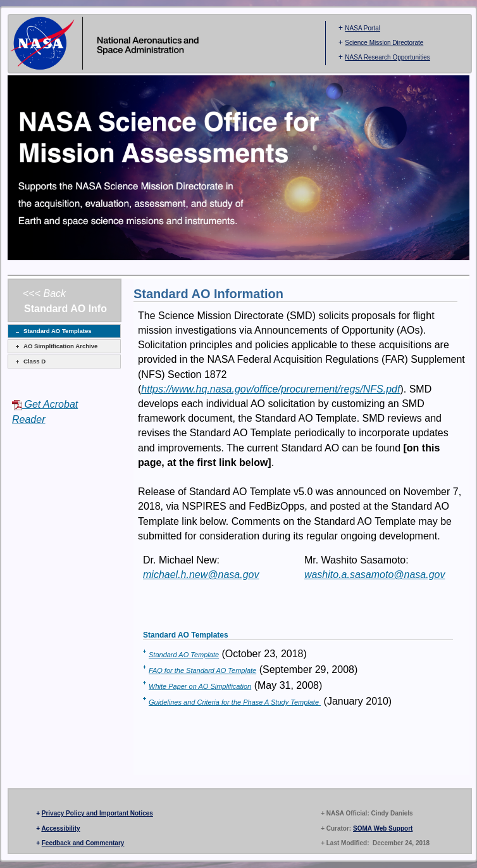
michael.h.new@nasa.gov (201, 575)
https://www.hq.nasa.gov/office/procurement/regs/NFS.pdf (270, 389)
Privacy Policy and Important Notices (97, 813)
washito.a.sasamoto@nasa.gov (375, 575)
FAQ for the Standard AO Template (202, 670)
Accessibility (60, 828)
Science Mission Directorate (384, 43)
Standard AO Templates (58, 331)
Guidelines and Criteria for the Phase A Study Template (235, 702)
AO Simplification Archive (60, 346)
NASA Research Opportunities (387, 57)
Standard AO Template (184, 655)
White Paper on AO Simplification (200, 686)
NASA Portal (362, 28)
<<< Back (44, 293)
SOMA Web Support (383, 828)
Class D (34, 361)
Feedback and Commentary (83, 843)
